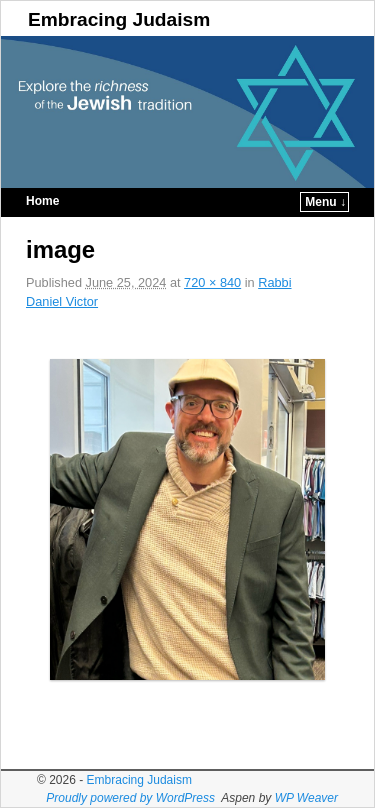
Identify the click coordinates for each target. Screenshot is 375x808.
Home (42, 201)
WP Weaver (306, 798)
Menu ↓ (325, 202)
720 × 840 (212, 282)
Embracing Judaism (119, 19)
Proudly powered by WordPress (130, 798)
